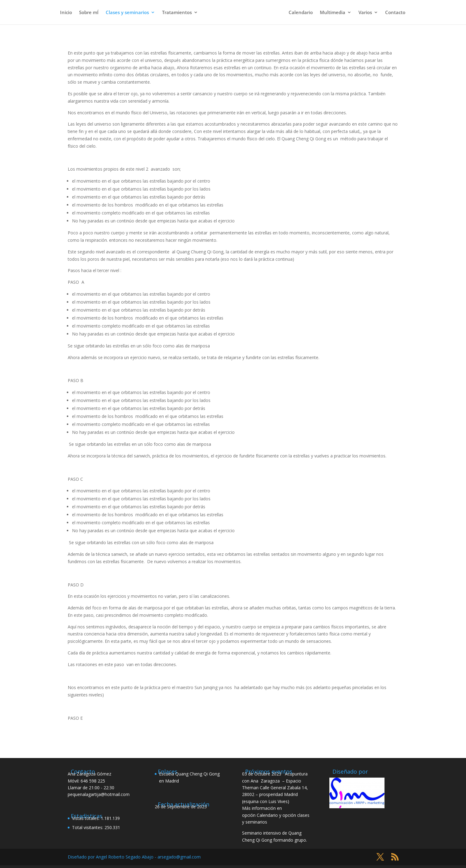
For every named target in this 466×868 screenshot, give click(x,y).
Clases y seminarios (127, 13)
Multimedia (333, 13)
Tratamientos (177, 13)
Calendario (301, 13)
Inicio (66, 13)
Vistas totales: (86, 818)
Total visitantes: (88, 827)
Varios (365, 13)
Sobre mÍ (89, 13)
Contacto (395, 13)
